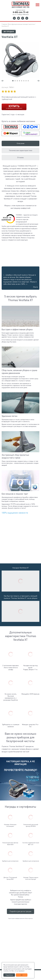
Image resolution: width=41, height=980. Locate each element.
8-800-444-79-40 (21, 12)
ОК (22, 975)
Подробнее (9, 975)
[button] (38, 5)
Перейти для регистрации (20, 911)
